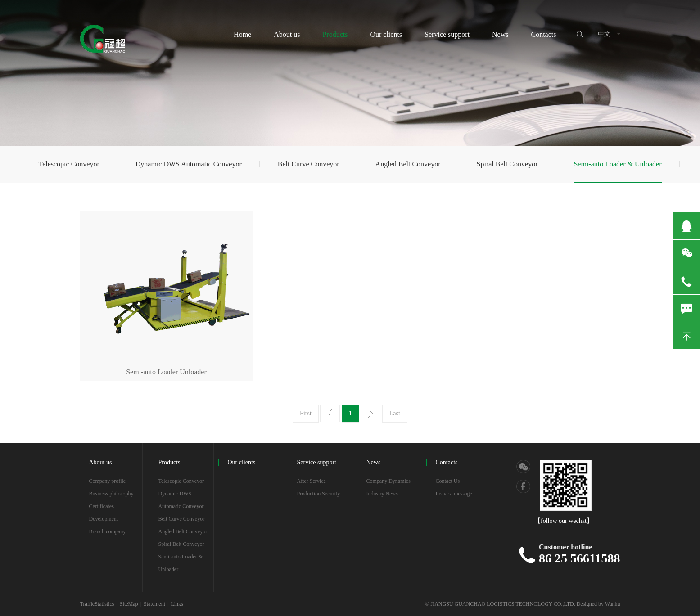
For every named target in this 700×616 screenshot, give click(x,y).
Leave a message (454, 494)
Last (395, 413)
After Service (312, 481)
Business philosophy (111, 494)
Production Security (319, 494)
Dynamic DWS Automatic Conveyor (189, 164)
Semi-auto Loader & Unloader (617, 164)
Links (177, 604)
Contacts (544, 34)
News (500, 34)
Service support (447, 34)
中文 (604, 34)
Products (335, 34)
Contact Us (448, 481)
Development (104, 519)
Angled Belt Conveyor (408, 164)
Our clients (386, 34)
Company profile (108, 481)
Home (242, 34)
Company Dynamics (388, 481)
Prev (330, 414)
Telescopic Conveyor (69, 164)
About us (287, 34)
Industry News (382, 494)
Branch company (108, 531)
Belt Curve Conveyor (309, 164)
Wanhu (613, 604)
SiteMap (129, 604)
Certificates (102, 506)
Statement (154, 604)
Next (370, 414)
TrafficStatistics (97, 604)
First (306, 413)
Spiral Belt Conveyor (507, 164)
